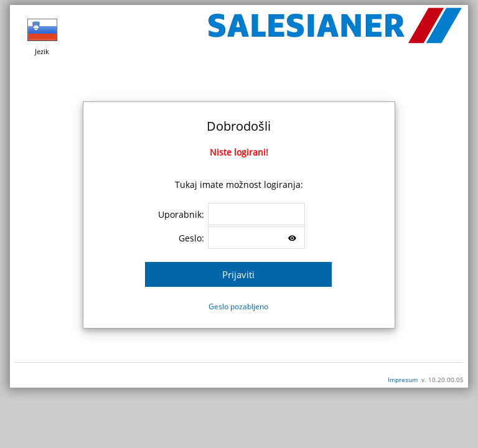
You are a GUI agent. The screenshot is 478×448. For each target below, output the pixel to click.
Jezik (42, 35)
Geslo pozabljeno (238, 306)
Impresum (403, 380)
